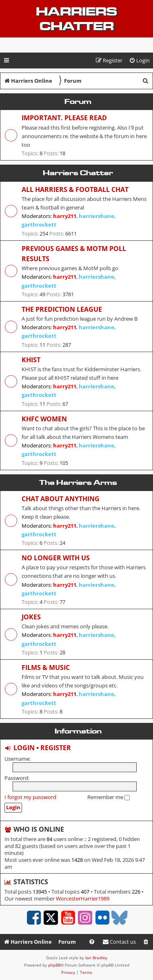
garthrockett (39, 225)
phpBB (54, 965)
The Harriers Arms (78, 482)
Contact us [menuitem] (119, 942)
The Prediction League (62, 309)
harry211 (65, 216)
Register (56, 748)
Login (24, 748)
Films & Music (46, 667)
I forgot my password (30, 797)
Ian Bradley (96, 958)
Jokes (31, 617)
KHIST (31, 360)
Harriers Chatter (76, 19)
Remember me (109, 797)
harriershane (96, 216)
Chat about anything (61, 499)
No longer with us (56, 558)
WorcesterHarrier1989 (83, 899)
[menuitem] (139, 61)
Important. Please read (64, 118)
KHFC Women (44, 419)
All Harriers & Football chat (75, 189)
